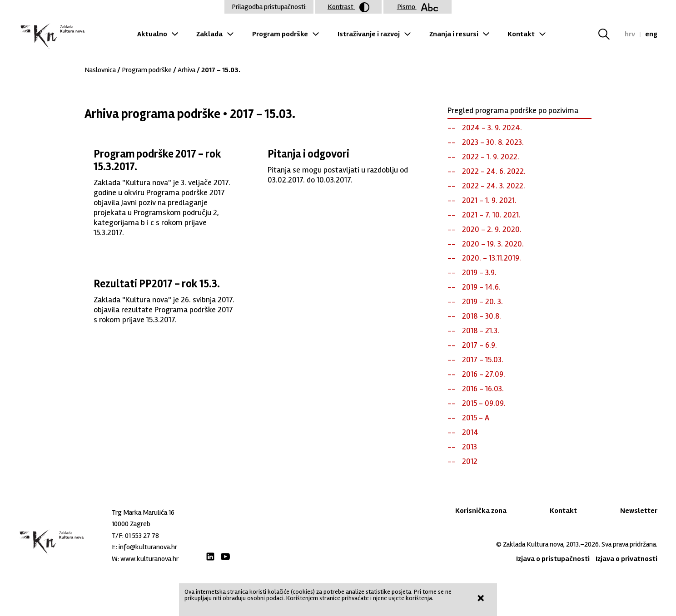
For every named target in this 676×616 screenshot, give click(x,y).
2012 (470, 461)
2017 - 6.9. (480, 345)
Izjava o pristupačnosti (553, 559)
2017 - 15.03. (483, 360)
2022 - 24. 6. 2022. (494, 171)
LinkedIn (210, 557)
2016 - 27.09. (484, 374)
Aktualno (152, 34)
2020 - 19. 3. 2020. (493, 244)
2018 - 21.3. (481, 330)
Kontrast (348, 7)
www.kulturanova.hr (149, 559)
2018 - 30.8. (482, 316)
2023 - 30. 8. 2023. (493, 142)
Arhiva (186, 70)
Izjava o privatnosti (626, 559)
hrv (630, 34)
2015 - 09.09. (484, 403)
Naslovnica (100, 70)
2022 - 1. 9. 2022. (491, 157)
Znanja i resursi (454, 34)
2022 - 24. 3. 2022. (494, 186)
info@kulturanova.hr (148, 547)
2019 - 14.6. (481, 287)
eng (651, 34)
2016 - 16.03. (483, 389)
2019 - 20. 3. (482, 301)
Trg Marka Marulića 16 (143, 513)
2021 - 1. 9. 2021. (489, 200)
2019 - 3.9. (479, 272)
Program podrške (280, 34)
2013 (470, 447)
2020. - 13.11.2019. (492, 258)
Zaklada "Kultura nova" (52, 37)
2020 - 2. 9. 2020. (492, 229)
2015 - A (476, 418)
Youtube (225, 557)
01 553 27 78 (142, 536)
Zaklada (209, 34)
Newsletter (639, 511)
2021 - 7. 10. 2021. (491, 215)
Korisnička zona (481, 511)
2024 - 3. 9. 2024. (492, 128)
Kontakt (521, 34)
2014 (470, 432)
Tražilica (609, 34)
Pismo (418, 7)
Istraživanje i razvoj (369, 34)
